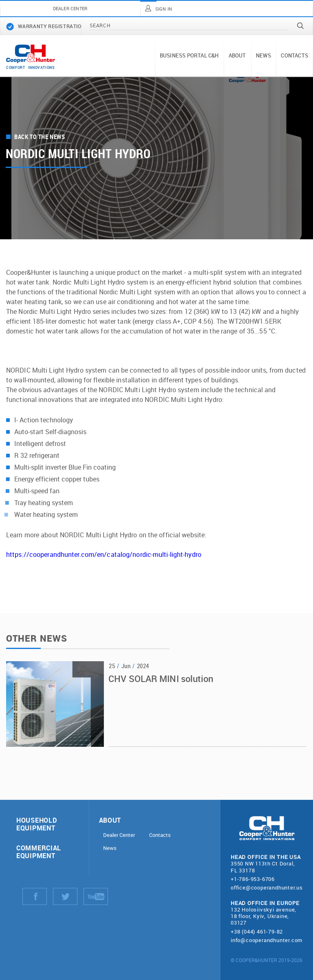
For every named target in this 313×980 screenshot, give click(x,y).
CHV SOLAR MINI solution (161, 680)
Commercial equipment (39, 852)
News (264, 55)
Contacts (294, 55)
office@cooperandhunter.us (267, 887)
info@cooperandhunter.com (267, 940)
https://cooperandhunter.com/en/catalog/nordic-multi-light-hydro (104, 554)
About (237, 55)
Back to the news (40, 137)
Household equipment (36, 824)
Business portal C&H (189, 55)
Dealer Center (119, 835)
